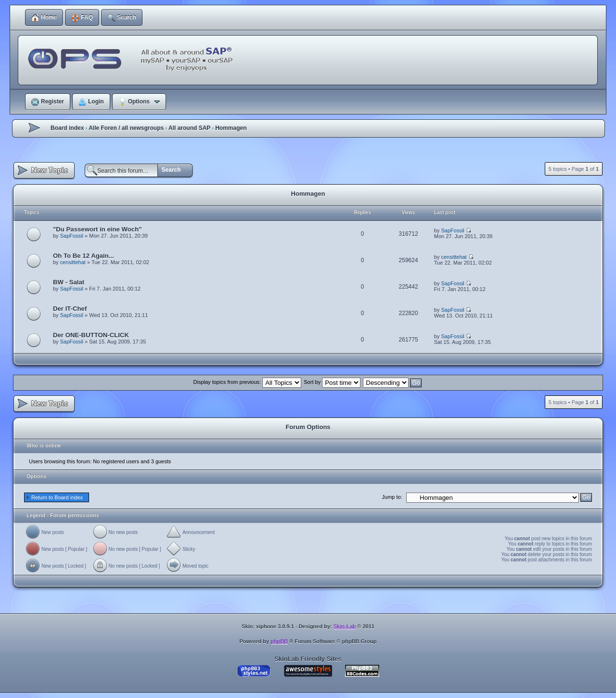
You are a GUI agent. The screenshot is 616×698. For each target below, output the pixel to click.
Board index (67, 128)
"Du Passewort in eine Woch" (97, 229)
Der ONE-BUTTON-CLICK (91, 335)
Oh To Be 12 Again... (83, 256)
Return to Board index (57, 497)
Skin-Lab (345, 626)
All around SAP (189, 128)
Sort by (332, 382)
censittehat (73, 262)
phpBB (279, 641)
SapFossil (72, 236)
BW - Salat (69, 282)
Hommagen (231, 128)
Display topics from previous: (248, 382)
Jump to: (392, 497)
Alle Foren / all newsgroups (126, 128)
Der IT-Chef (70, 309)
